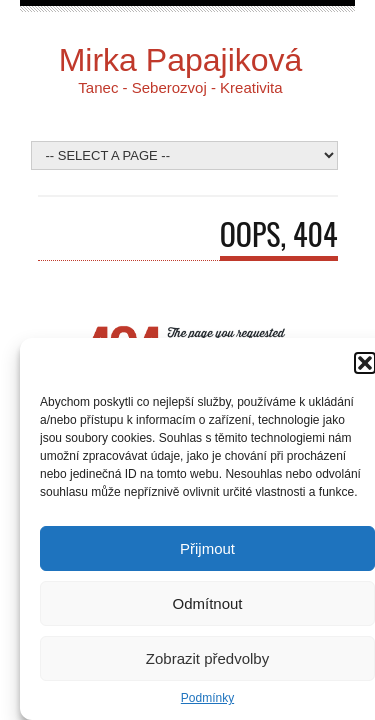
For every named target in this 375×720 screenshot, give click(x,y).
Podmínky (207, 698)
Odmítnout (207, 603)
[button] (365, 363)
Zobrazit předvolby (207, 658)
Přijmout (207, 548)
